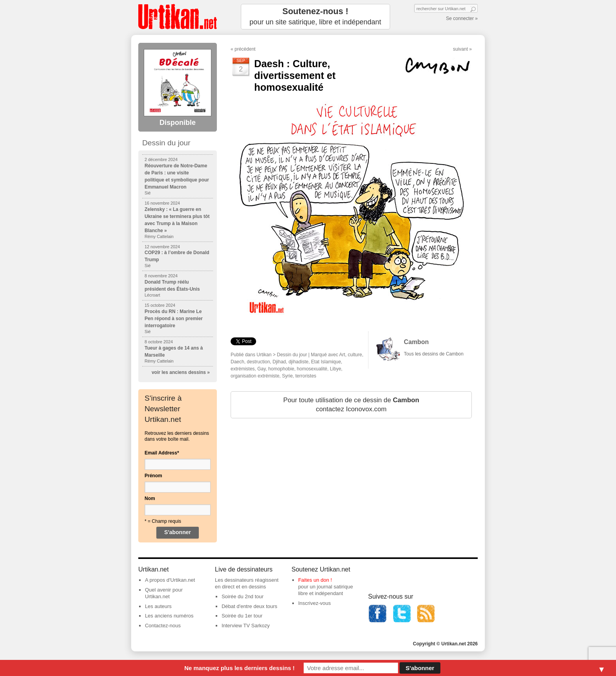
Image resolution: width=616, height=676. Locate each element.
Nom (150, 498)
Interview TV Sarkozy (246, 626)
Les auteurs (158, 606)
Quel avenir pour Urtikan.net (164, 593)
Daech (237, 362)
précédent (245, 49)
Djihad (279, 362)
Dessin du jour (292, 355)
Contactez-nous (163, 626)
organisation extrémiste (255, 376)
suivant (460, 49)
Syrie (287, 376)
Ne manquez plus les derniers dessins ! (239, 668)
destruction (258, 362)
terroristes (306, 376)
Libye (336, 369)
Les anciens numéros (169, 616)
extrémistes (243, 369)
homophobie (281, 369)
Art (342, 355)
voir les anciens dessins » (181, 372)
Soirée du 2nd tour (243, 596)
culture (355, 355)
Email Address (162, 453)
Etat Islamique (326, 362)
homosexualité (312, 369)
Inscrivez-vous (314, 603)
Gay (261, 369)
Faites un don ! (315, 580)
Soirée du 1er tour (242, 616)
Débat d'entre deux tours (249, 606)
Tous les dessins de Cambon (434, 354)
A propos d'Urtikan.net (170, 580)
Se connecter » (462, 18)
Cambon (416, 342)
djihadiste (298, 362)
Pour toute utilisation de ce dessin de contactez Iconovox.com (351, 405)
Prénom (153, 476)
